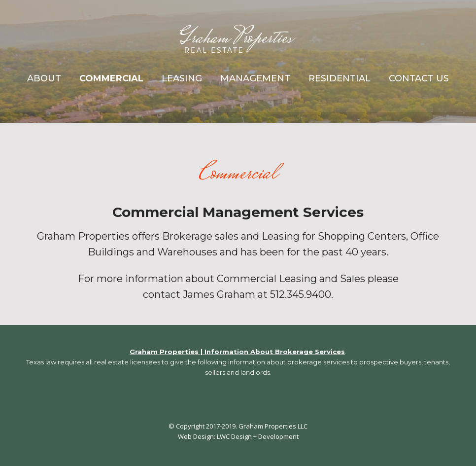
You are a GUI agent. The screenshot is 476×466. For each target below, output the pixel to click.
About (44, 78)
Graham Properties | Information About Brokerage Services (237, 352)
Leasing (182, 78)
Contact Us (419, 78)
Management (255, 78)
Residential (340, 78)
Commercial (111, 78)
